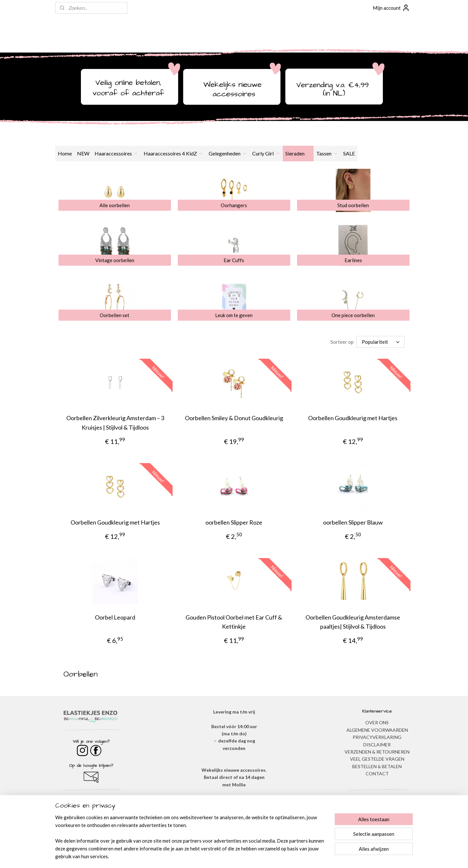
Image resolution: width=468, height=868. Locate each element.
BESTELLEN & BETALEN (377, 766)
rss (225, 856)
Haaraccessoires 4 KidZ (174, 153)
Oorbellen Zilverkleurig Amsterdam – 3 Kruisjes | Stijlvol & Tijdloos (115, 423)
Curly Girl (266, 153)
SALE (349, 153)
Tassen (327, 153)
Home (65, 153)
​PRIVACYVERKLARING (377, 737)
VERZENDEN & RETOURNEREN (377, 752)
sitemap (213, 856)
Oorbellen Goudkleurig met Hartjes (353, 418)
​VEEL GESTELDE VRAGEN (377, 759)
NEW (83, 153)
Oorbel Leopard (115, 617)
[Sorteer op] (380, 342)
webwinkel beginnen (247, 856)
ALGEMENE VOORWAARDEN (377, 730)
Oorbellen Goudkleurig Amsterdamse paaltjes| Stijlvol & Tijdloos (353, 622)
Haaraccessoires (117, 153)
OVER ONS (377, 722)
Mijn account (391, 8)
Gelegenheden (228, 153)
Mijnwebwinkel (300, 856)
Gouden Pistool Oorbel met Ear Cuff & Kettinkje (234, 622)
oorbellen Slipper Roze (234, 522)
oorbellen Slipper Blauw (353, 522)
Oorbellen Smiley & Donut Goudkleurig (234, 418)
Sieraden (298, 153)
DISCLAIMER (377, 745)
